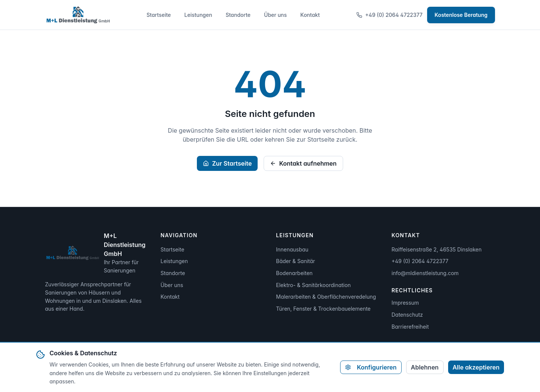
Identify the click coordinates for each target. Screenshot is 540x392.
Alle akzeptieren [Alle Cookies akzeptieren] (476, 367)
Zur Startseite (227, 163)
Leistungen (198, 15)
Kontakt (310, 15)
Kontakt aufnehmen (303, 163)
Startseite (159, 15)
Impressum (405, 303)
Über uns (275, 15)
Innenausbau (292, 249)
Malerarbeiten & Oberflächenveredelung (326, 297)
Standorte (238, 15)
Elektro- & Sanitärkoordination (313, 285)
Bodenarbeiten (294, 273)
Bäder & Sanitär (295, 261)
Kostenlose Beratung (461, 15)
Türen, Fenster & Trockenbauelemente (323, 309)
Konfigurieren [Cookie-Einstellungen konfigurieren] (371, 367)
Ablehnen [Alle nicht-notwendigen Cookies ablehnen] (425, 367)
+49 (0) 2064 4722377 (389, 15)
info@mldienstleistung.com (425, 273)
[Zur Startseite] (78, 15)
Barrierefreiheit (410, 327)
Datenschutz (407, 315)
